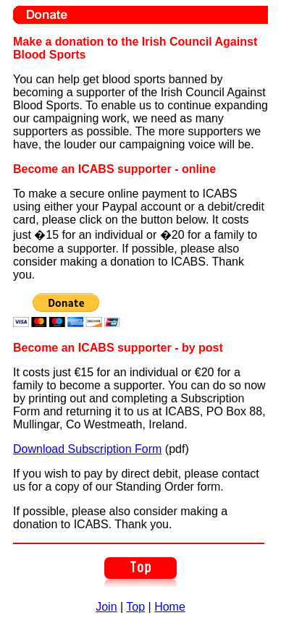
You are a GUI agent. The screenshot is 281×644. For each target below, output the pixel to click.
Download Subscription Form (87, 449)
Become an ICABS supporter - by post (118, 348)
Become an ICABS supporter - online (114, 169)
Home (170, 607)
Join (106, 607)
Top (135, 607)
